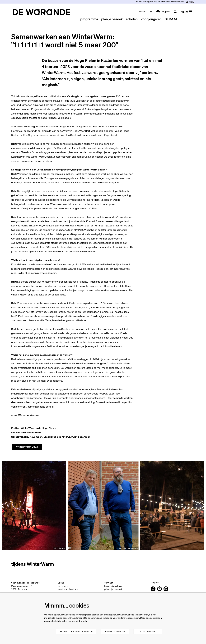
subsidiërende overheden (73, 592)
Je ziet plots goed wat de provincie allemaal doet (165, 2)
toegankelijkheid (115, 592)
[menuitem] (89, 19)
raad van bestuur (68, 589)
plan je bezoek (113, 589)
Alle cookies (148, 632)
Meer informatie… (80, 621)
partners (63, 586)
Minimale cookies (115, 632)
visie (61, 583)
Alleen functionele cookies (76, 632)
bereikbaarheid (113, 586)
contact (142, 12)
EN (151, 12)
